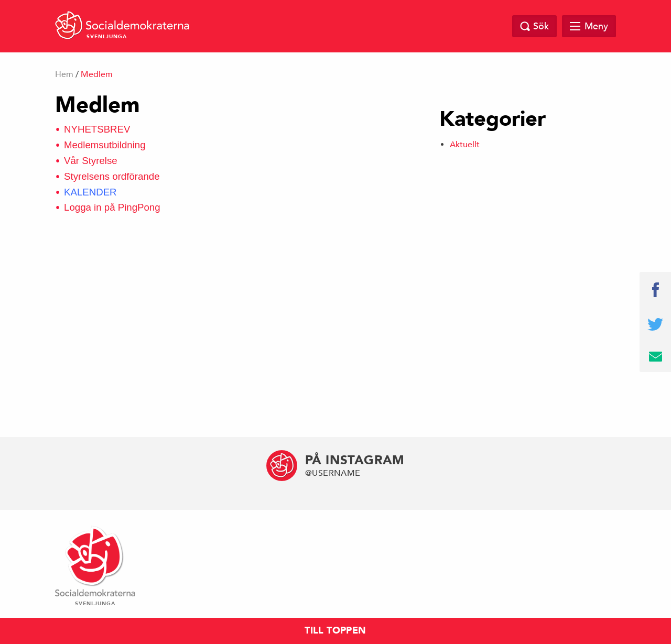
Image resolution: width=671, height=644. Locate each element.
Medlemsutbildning (105, 145)
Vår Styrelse (91, 161)
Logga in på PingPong (112, 207)
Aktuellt (465, 145)
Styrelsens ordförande (112, 176)
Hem (64, 74)
